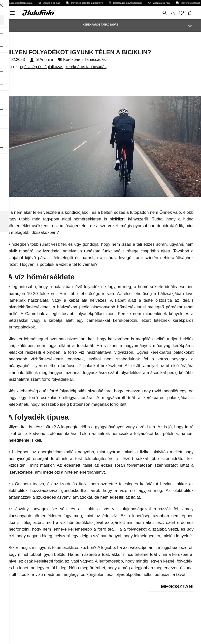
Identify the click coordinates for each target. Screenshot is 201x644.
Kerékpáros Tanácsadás (84, 60)
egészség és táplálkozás (41, 67)
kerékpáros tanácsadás (86, 67)
